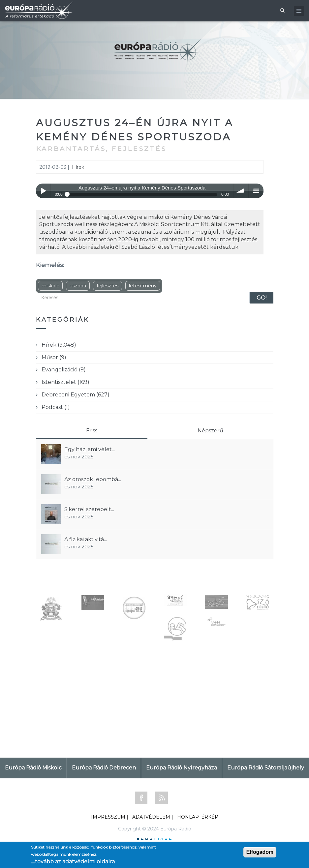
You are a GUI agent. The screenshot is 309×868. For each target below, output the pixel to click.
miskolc (50, 286)
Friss (92, 431)
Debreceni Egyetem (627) (76, 395)
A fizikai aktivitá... (86, 539)
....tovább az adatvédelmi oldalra (73, 862)
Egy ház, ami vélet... (90, 449)
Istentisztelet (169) (65, 382)
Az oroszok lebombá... (93, 479)
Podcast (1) (56, 407)
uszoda (78, 286)
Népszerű (210, 431)
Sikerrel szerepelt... (89, 509)
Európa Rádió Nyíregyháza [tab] (182, 768)
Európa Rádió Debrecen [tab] (104, 768)
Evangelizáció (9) (64, 370)
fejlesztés (108, 286)
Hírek (78, 167)
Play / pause (43, 191)
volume (241, 191)
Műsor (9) (54, 357)
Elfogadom (260, 852)
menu (256, 191)
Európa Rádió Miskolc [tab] (33, 768)
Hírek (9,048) (59, 345)
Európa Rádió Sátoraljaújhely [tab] (266, 768)
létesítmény (143, 286)
